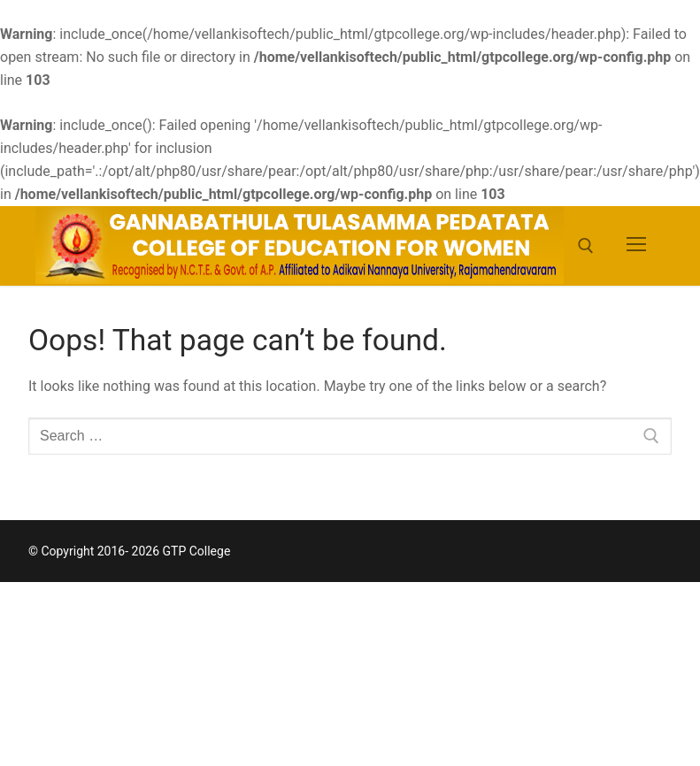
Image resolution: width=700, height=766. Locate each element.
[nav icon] (636, 246)
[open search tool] (586, 246)
